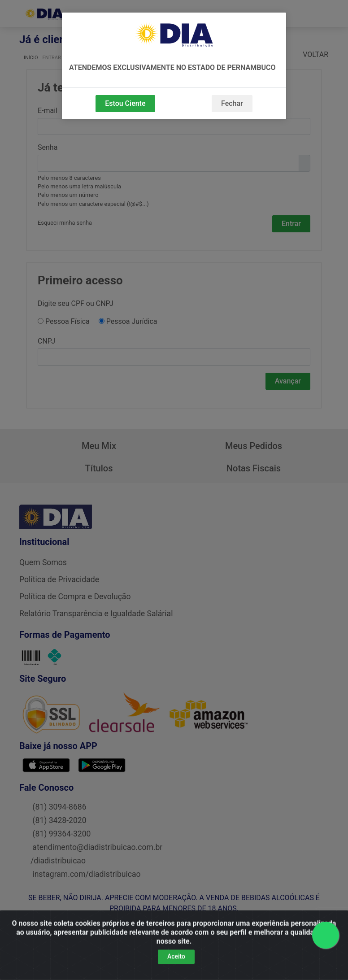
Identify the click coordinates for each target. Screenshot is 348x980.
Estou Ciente (125, 103)
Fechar (232, 103)
